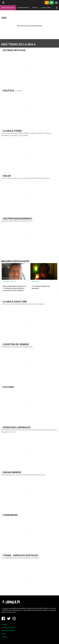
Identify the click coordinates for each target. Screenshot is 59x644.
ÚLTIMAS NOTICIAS (23, 8)
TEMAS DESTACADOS (8, 8)
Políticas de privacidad (8, 631)
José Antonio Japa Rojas (9, 282)
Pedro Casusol (36, 282)
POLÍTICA (35, 8)
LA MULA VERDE (46, 8)
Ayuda (3, 634)
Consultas (5, 637)
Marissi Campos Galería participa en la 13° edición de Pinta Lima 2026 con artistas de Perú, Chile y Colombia (15, 288)
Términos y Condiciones (8, 628)
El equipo (4, 625)
